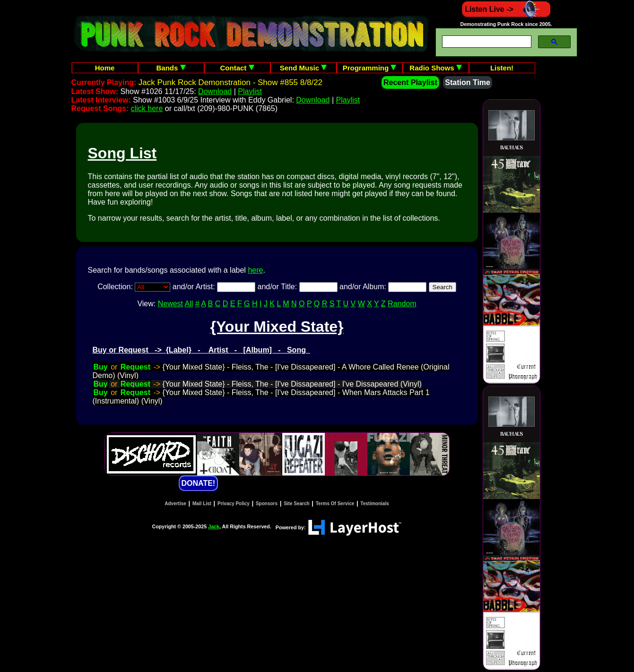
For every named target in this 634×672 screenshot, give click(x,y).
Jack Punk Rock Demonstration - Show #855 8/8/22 (230, 82)
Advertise (175, 504)
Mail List (202, 504)
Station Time (468, 82)
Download (215, 91)
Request (135, 367)
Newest (170, 304)
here (255, 270)
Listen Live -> (506, 9)
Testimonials (374, 504)
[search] (486, 42)
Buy (101, 367)
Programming (370, 68)
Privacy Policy (234, 504)
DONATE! (199, 483)
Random (402, 304)
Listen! (502, 68)
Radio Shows (435, 68)
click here (147, 108)
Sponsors (267, 504)
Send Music (304, 68)
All (189, 304)
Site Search (296, 504)
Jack (214, 526)
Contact (237, 68)
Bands (171, 68)
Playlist (250, 91)
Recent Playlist (410, 82)
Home (105, 68)
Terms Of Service (335, 504)
